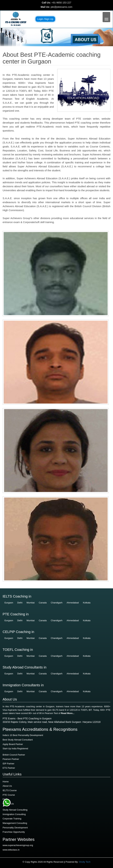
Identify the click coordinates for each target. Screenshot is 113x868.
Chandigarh (57, 603)
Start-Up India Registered (15, 749)
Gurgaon (9, 603)
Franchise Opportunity (14, 832)
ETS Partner (9, 768)
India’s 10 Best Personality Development (23, 735)
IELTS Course (10, 790)
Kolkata (87, 603)
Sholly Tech (85, 862)
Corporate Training (12, 819)
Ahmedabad (73, 603)
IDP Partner (9, 764)
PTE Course (9, 795)
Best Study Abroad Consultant (18, 740)
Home (6, 782)
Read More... (68, 713)
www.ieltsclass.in (11, 850)
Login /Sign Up (45, 19)
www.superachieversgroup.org (18, 845)
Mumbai (31, 603)
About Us (7, 786)
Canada (43, 603)
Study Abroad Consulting (15, 810)
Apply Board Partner (13, 744)
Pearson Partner (11, 759)
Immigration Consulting (14, 814)
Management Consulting (15, 823)
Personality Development (15, 828)
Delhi (20, 603)
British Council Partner (14, 755)
